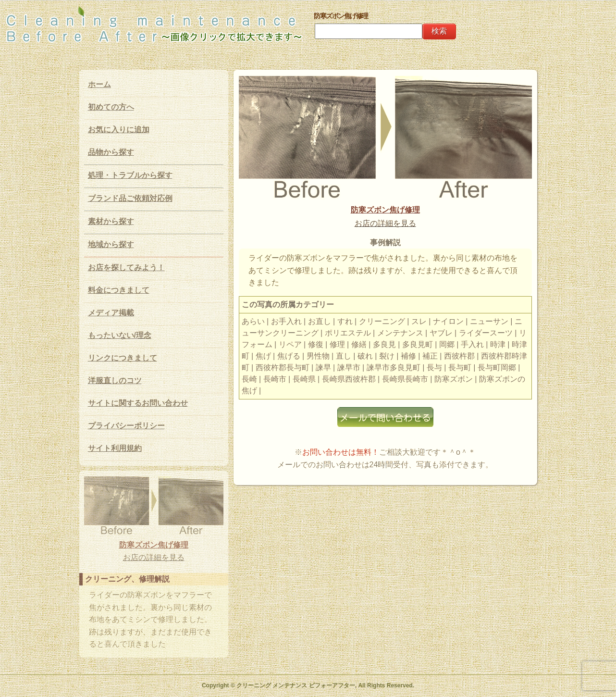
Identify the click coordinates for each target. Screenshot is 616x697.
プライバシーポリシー (126, 426)
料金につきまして (119, 290)
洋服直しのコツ (115, 380)
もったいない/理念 (120, 335)
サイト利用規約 (115, 448)
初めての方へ (111, 107)
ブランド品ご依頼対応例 (130, 198)
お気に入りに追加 (119, 130)
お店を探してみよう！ (126, 268)
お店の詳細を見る (385, 223)
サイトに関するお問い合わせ (138, 403)
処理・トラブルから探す (130, 175)
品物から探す (111, 152)
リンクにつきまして (123, 358)
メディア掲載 (111, 313)
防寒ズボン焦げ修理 (385, 210)
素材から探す (111, 221)
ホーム (99, 84)
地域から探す (111, 244)
